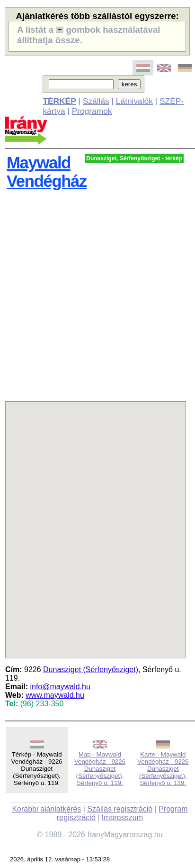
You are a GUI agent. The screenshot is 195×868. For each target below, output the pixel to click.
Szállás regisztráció (120, 809)
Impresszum (122, 817)
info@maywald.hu (60, 687)
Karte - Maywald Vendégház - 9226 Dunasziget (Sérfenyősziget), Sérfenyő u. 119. (163, 769)
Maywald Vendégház (47, 172)
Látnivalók (134, 101)
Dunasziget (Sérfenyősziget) (91, 669)
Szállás (96, 101)
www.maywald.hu (55, 695)
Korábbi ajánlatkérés (46, 809)
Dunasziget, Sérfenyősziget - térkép (134, 158)
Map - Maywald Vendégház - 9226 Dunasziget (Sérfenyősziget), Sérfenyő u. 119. (100, 769)
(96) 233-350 (42, 704)
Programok (92, 111)
